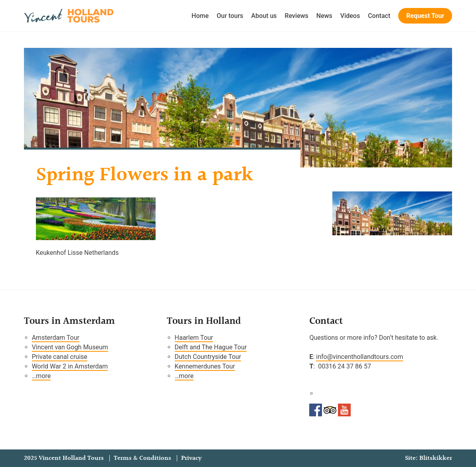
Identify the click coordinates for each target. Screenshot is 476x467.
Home (200, 16)
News (324, 16)
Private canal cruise (60, 357)
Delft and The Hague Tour (211, 347)
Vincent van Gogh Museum (70, 347)
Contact (379, 16)
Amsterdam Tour (56, 338)
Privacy (191, 458)
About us (264, 16)
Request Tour (425, 16)
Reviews (297, 16)
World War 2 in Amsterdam (70, 366)
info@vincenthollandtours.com (359, 357)
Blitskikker (436, 458)
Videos (350, 16)
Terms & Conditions (142, 458)
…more (41, 376)
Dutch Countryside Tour (208, 357)
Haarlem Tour (194, 338)
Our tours (230, 16)
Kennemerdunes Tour (205, 366)
